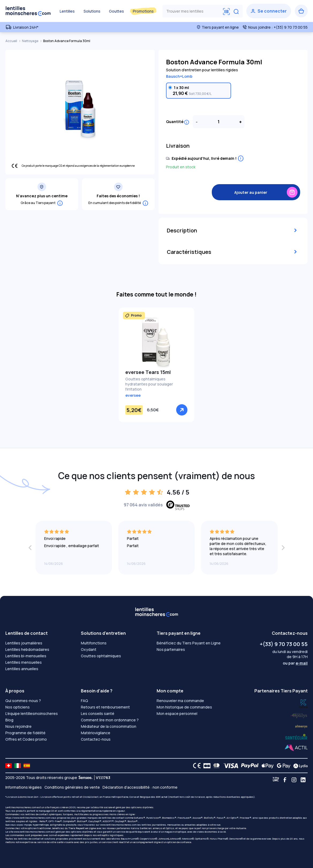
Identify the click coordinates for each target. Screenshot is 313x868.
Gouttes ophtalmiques (101, 656)
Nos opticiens (18, 707)
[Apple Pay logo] (266, 766)
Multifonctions (94, 643)
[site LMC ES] (27, 766)
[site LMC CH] (9, 766)
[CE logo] (195, 766)
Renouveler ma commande (180, 701)
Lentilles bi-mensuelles (26, 656)
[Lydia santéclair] (301, 726)
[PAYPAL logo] (248, 766)
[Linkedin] (303, 780)
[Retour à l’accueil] (28, 11)
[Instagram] (294, 780)
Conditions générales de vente (72, 787)
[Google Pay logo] (282, 766)
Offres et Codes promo (26, 739)
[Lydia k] (299, 715)
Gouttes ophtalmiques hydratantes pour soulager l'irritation (149, 384)
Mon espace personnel (177, 713)
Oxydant (89, 649)
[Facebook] (285, 780)
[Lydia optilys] (303, 703)
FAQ (84, 701)
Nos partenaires (171, 649)
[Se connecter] (269, 11)
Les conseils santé (98, 713)
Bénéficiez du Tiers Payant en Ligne (189, 643)
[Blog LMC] (276, 780)
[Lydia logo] (299, 766)
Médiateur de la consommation (109, 726)
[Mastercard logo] (215, 766)
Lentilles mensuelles (24, 662)
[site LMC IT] (18, 766)
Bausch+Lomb (179, 76)
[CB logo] (205, 766)
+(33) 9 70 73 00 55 (284, 644)
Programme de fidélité (25, 733)
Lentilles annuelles (22, 669)
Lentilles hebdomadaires (27, 649)
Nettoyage (30, 41)
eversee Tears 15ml (148, 372)
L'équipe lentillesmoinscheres (32, 713)
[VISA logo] (229, 766)
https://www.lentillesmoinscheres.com (28, 818)
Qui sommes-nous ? (23, 701)
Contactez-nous (96, 739)
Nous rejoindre (18, 726)
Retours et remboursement (105, 707)
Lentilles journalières (24, 643)
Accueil (12, 41)
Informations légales (24, 787)
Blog (9, 720)
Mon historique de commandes (184, 707)
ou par (295, 663)
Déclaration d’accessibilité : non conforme (140, 787)
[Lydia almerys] (296, 737)
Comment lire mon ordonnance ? (110, 720)
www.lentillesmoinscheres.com (118, 825)
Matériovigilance (96, 733)
